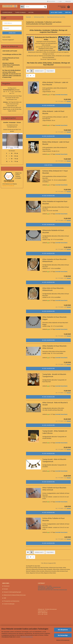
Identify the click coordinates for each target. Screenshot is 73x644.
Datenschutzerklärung (26, 637)
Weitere (31, 12)
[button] (51, 1)
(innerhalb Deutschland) (61, 95)
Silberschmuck (7, 12)
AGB (5, 598)
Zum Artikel (48, 165)
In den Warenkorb (48, 106)
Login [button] (60, 1)
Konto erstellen (6, 37)
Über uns (68, 12)
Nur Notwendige (63, 635)
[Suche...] (22, 7)
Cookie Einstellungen (9, 604)
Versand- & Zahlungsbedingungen (12, 592)
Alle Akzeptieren (63, 630)
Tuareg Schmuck (20, 12)
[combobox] (39, 71)
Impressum (7, 586)
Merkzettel (68, 1)
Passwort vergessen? (8, 40)
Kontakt (6, 589)
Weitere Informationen (63, 640)
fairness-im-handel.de (8, 186)
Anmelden (12, 33)
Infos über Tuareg (56, 12)
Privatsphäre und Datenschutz (12, 601)
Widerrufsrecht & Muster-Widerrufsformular (15, 595)
